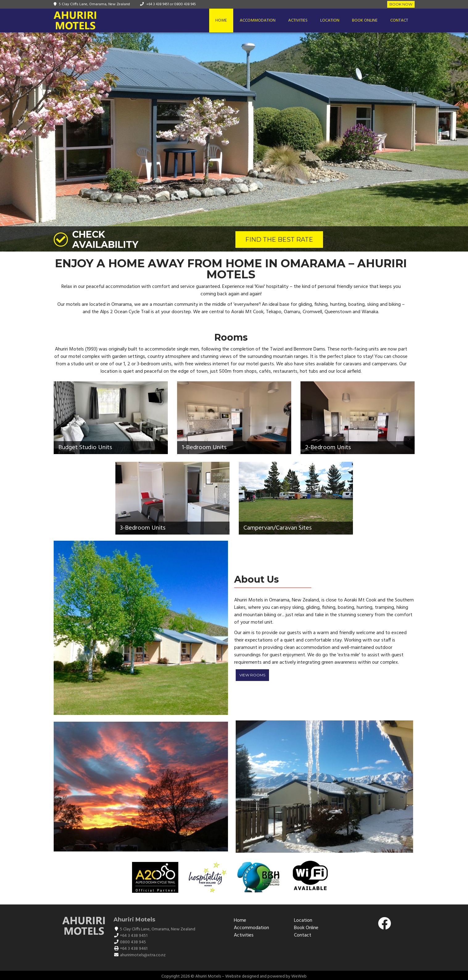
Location (330, 21)
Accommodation (258, 21)
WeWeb (299, 976)
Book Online (365, 21)
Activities (298, 21)
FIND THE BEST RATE (279, 240)
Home (221, 21)
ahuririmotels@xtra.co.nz (143, 955)
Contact (399, 21)
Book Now (401, 4)
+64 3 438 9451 (158, 4)
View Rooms (252, 675)
